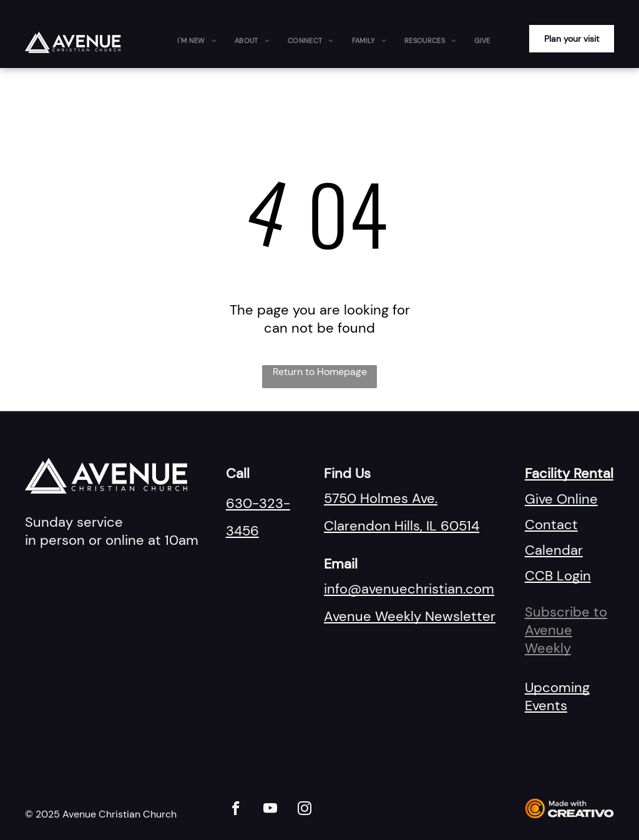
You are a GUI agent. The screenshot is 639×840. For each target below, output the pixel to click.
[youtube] (271, 810)
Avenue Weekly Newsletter (410, 616)
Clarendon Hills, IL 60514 (402, 526)
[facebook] (236, 810)
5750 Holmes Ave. (381, 498)
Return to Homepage (320, 372)
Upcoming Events (557, 696)
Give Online (561, 499)
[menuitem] (197, 41)
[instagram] (305, 810)
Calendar (554, 550)
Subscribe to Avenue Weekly (566, 630)
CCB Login (558, 576)
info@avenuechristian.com (409, 589)
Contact (551, 525)
